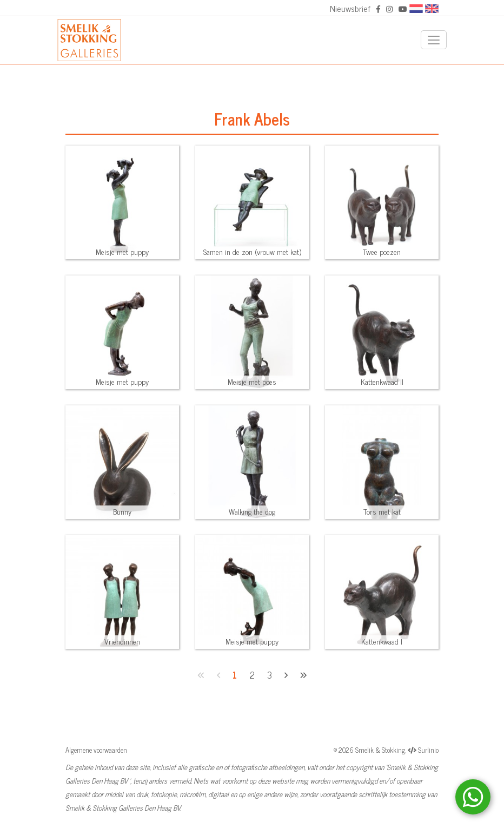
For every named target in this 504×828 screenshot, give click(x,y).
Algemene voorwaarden (96, 750)
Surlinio (428, 750)
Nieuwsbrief (350, 8)
